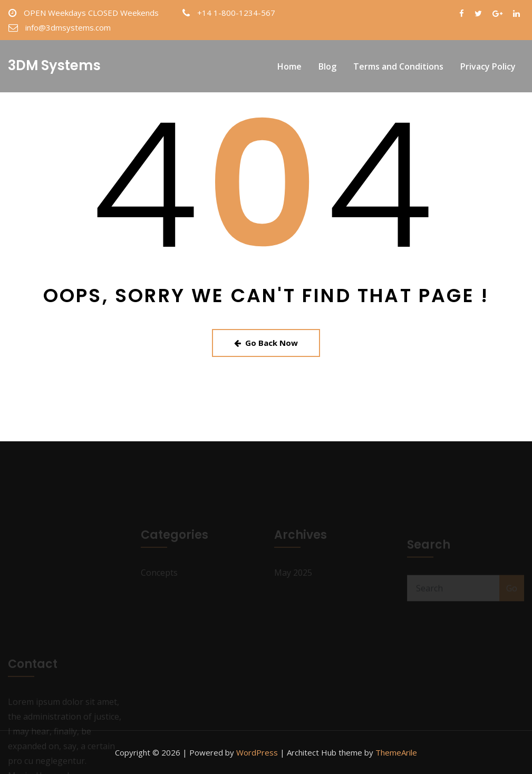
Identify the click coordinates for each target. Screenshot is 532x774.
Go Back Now (266, 343)
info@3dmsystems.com (68, 27)
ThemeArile (396, 752)
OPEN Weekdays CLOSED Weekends (91, 13)
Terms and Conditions (398, 66)
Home (289, 66)
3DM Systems (54, 65)
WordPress (257, 752)
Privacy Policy (488, 66)
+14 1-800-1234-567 (236, 13)
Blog (327, 66)
